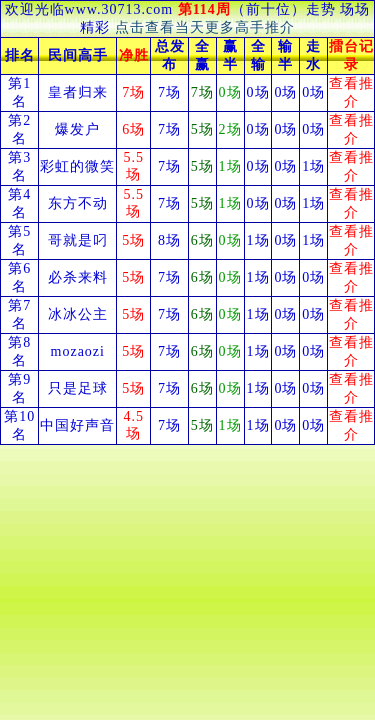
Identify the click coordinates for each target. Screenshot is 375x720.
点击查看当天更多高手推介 (205, 27)
